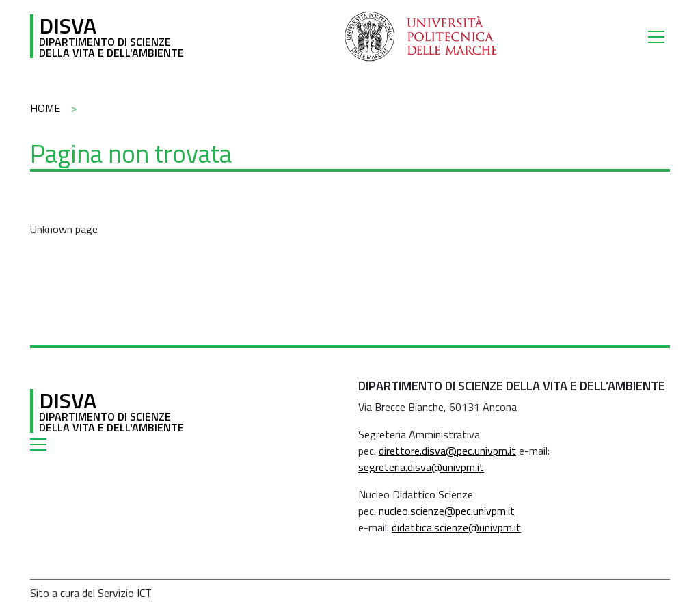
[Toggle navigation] (659, 36)
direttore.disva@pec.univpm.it (447, 451)
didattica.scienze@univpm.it (456, 527)
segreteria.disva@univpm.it (421, 467)
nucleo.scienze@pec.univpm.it (447, 511)
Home (45, 108)
